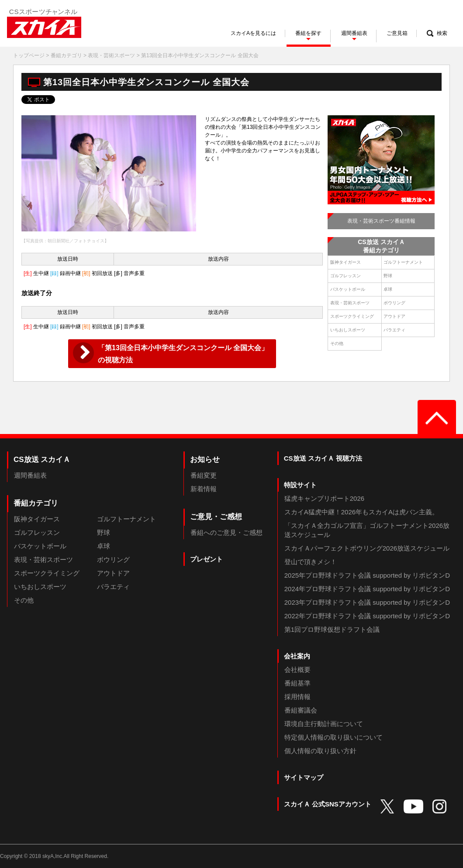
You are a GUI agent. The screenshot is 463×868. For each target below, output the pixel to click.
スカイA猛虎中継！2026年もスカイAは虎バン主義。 (361, 512)
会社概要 (297, 670)
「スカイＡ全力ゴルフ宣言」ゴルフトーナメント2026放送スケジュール (367, 530)
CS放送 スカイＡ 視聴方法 (323, 458)
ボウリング (394, 303)
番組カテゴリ (66, 55)
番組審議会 (301, 710)
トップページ (29, 55)
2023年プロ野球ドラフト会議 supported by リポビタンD (367, 602)
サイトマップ (304, 777)
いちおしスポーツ (348, 330)
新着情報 (204, 489)
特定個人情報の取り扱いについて (333, 737)
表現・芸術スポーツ (111, 55)
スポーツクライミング (352, 316)
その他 (337, 343)
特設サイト (300, 485)
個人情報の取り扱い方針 (320, 751)
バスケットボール (348, 289)
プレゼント (206, 559)
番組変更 (204, 475)
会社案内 (297, 656)
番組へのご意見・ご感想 (226, 532)
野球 (388, 276)
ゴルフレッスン (346, 276)
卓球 (388, 289)
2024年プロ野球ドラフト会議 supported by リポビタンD (367, 589)
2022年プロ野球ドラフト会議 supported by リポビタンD (367, 616)
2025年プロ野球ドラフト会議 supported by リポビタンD (367, 575)
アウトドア (394, 316)
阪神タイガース (346, 262)
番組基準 (297, 683)
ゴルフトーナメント (403, 262)
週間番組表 (30, 475)
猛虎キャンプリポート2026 (324, 498)
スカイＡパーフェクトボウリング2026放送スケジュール (367, 548)
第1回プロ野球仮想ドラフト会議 (332, 629)
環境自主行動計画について (324, 724)
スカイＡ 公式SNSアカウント (328, 804)
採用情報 (297, 697)
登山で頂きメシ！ (311, 562)
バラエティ (394, 330)
